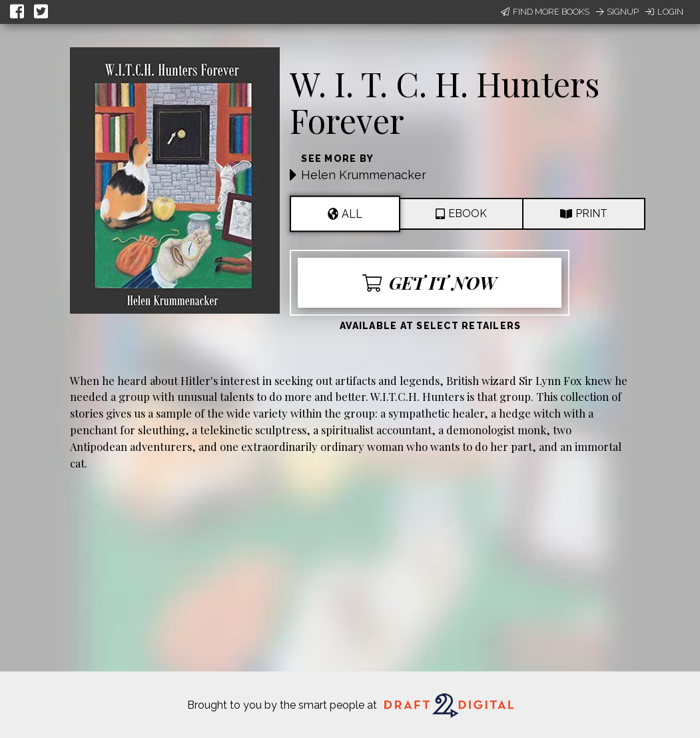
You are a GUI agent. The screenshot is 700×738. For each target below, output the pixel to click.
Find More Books (545, 12)
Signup (617, 12)
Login (664, 12)
